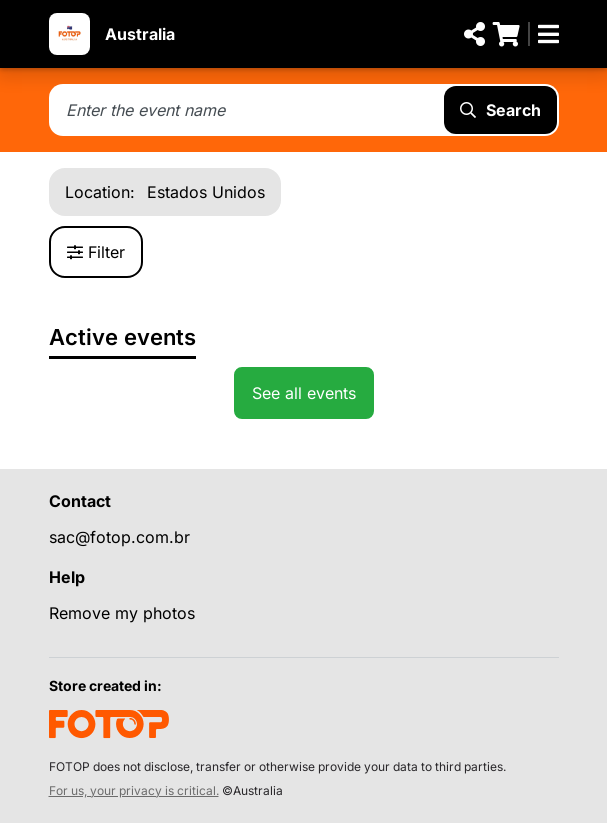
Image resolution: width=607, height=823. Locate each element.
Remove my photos (122, 613)
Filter (96, 252)
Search (500, 110)
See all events (304, 393)
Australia (140, 34)
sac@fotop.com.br (119, 537)
